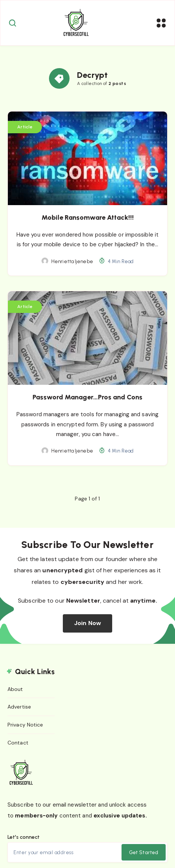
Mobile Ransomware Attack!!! (88, 217)
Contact (18, 743)
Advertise (19, 707)
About (15, 689)
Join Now (87, 623)
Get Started (144, 852)
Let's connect (24, 837)
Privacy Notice (25, 725)
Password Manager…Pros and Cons (87, 397)
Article (25, 127)
